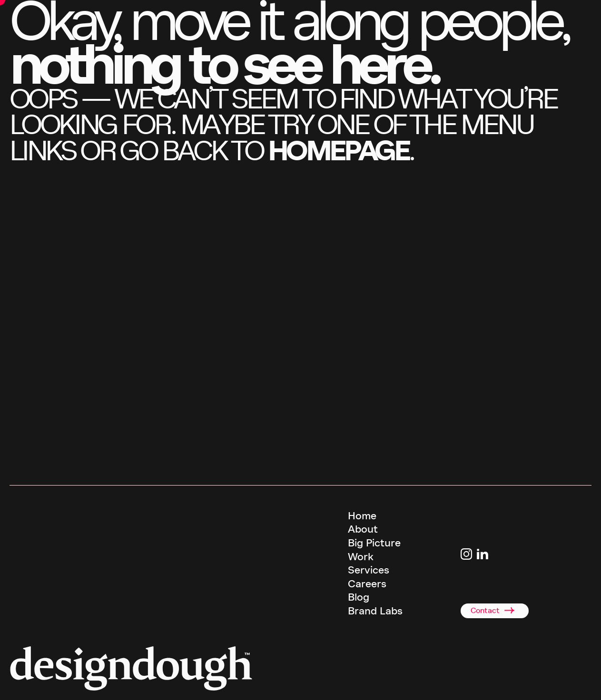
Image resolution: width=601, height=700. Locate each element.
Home (362, 516)
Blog (359, 597)
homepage (338, 151)
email (122, 470)
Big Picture (374, 543)
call (53, 470)
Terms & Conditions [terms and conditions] (374, 685)
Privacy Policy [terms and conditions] (420, 685)
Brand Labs (375, 611)
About (363, 529)
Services (369, 570)
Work (361, 557)
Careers (367, 584)
